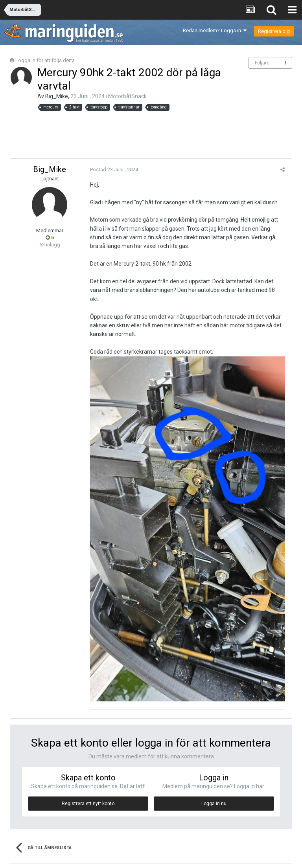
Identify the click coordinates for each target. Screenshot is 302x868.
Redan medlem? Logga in (215, 30)
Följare (262, 63)
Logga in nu (214, 799)
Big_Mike (57, 96)
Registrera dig (274, 31)
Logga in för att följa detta (45, 60)
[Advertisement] (151, 134)
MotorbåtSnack (127, 96)
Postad (113, 170)
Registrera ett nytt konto (88, 799)
